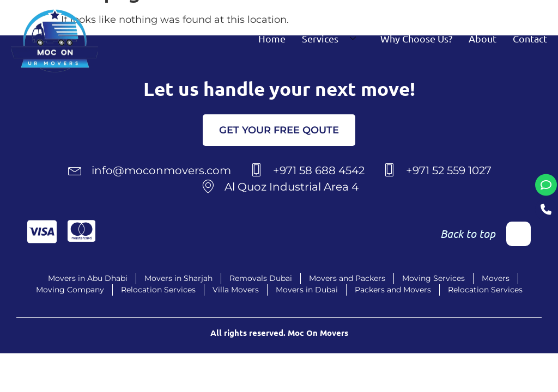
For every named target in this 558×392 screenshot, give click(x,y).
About (483, 38)
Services (333, 38)
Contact (530, 38)
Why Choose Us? (416, 38)
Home (272, 38)
